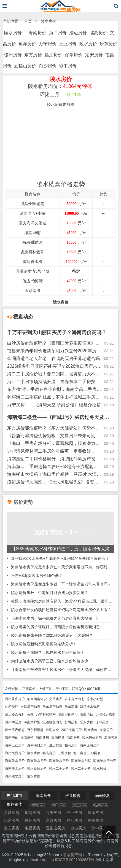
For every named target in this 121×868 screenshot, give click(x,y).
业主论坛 (106, 860)
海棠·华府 (33, 233)
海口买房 (59, 805)
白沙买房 (78, 828)
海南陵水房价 (15, 761)
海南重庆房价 (15, 699)
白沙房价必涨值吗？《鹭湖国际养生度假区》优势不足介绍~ (55, 343)
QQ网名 (95, 753)
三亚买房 (74, 813)
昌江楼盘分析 (90, 707)
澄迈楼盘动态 (52, 722)
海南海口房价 (37, 745)
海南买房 (111, 738)
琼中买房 (102, 722)
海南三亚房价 (15, 745)
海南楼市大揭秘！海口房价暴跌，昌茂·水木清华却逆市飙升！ (55, 474)
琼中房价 (68, 66)
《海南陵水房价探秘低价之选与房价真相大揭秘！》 (55, 618)
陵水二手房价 (59, 768)
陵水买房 (95, 813)
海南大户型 (32, 722)
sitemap (47, 860)
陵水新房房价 (37, 768)
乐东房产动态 (74, 699)
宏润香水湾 (33, 262)
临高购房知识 (37, 699)
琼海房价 (27, 44)
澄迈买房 (80, 805)
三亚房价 (68, 44)
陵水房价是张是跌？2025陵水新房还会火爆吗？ (52, 635)
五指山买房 (55, 828)
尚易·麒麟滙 (33, 242)
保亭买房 (95, 820)
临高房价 (98, 33)
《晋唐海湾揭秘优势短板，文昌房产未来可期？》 (55, 436)
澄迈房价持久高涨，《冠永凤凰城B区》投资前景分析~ (55, 482)
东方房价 (33, 55)
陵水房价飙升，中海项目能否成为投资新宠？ (50, 593)
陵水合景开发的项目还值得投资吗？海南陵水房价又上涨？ (61, 610)
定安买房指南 (105, 714)
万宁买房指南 (46, 714)
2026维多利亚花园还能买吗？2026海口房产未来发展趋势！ (55, 366)
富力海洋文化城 (33, 223)
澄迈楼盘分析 (15, 714)
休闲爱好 (12, 707)
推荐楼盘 (73, 796)
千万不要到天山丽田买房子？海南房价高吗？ (57, 332)
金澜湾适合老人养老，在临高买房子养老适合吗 (53, 358)
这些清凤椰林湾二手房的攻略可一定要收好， (51, 451)
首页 (28, 21)
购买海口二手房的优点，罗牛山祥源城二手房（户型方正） (55, 397)
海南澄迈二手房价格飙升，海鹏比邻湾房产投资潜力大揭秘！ (55, 459)
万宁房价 (48, 44)
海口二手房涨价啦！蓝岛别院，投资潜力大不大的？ (55, 374)
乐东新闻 (71, 707)
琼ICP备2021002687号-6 (76, 860)
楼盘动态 (20, 317)
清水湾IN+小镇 (33, 213)
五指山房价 (25, 66)
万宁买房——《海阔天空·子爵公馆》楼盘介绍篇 (54, 405)
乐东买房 (12, 820)
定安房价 (94, 55)
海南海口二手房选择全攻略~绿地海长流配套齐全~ (55, 467)
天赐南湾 (33, 291)
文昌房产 (56, 699)
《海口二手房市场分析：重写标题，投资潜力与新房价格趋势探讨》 (55, 443)
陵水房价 (49, 21)
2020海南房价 (72, 730)
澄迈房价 (78, 33)
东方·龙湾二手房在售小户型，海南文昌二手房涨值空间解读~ (55, 389)
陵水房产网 (72, 855)
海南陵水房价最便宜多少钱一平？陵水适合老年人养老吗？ (61, 584)
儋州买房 (33, 820)
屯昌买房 (33, 828)
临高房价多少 (68, 714)
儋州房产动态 (15, 730)
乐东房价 (108, 44)
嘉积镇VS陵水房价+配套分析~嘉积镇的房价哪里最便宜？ (60, 558)
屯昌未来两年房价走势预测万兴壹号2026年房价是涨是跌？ (55, 351)
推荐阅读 (14, 804)
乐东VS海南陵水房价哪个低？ (37, 576)
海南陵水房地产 (105, 761)
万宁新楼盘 (35, 730)
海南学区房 (13, 722)
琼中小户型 (95, 699)
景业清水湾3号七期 (33, 271)
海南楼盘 (58, 738)
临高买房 (101, 805)
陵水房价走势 (92, 738)
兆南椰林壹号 (33, 252)
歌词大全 (52, 730)
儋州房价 (13, 55)
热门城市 (14, 796)
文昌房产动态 (30, 707)
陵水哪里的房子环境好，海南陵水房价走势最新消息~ (57, 627)
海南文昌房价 (15, 753)
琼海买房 (33, 813)
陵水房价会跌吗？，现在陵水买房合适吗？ (48, 652)
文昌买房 (12, 813)
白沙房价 (48, 66)
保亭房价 (74, 55)
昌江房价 (53, 55)
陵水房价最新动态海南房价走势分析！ (44, 644)
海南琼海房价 (90, 745)
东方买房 (53, 820)
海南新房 (42, 738)
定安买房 (12, 828)
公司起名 (71, 722)
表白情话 (87, 714)
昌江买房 (74, 820)
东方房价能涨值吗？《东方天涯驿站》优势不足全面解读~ (55, 428)
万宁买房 (53, 813)
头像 (30, 714)
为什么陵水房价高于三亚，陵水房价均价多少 (50, 661)
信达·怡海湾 (33, 281)
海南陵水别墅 (81, 761)
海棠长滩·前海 (33, 204)
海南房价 (37, 33)
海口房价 (58, 33)
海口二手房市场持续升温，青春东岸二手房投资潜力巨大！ (55, 382)
